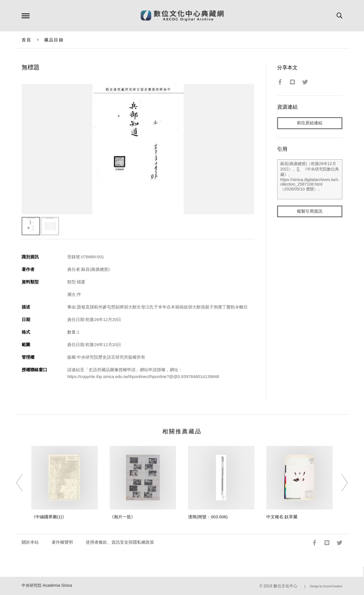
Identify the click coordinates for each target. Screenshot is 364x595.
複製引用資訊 (310, 211)
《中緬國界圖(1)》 (49, 517)
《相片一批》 (122, 517)
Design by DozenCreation (326, 586)
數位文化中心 (285, 586)
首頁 (27, 40)
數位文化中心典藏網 (182, 16)
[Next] (340, 483)
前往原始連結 (310, 123)
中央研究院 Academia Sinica (47, 585)
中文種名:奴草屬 (282, 517)
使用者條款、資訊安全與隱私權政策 (120, 542)
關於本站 (30, 542)
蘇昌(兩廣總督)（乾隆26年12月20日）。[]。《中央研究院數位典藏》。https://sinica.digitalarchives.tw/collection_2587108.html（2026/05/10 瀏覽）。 (310, 179)
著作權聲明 (62, 542)
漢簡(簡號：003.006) (208, 517)
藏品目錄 (54, 40)
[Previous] (24, 483)
